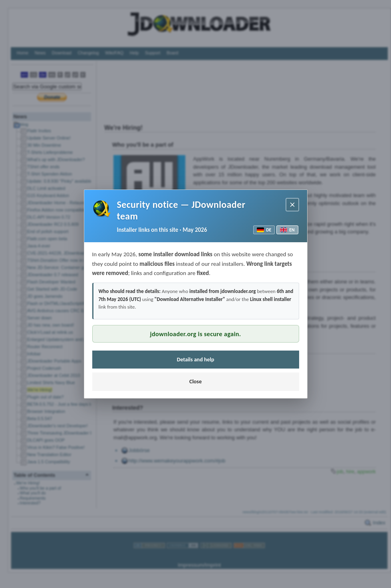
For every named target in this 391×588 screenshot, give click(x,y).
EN (287, 230)
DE (264, 230)
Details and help (196, 360)
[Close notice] (292, 205)
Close (195, 382)
